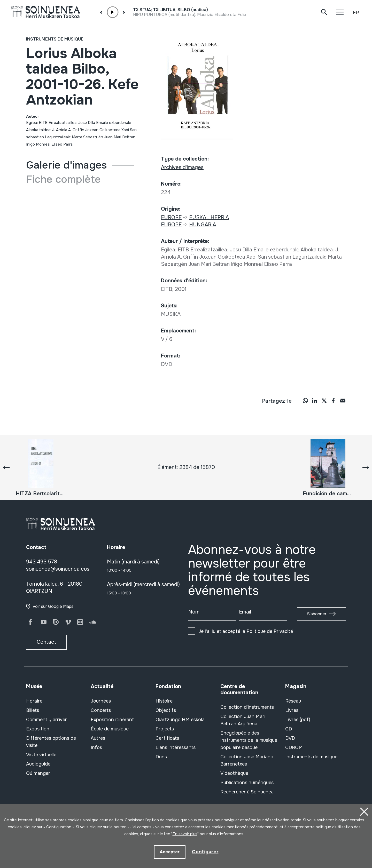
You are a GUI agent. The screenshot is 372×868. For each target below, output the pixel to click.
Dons (161, 757)
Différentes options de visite (51, 742)
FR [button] (356, 13)
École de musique (110, 729)
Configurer (205, 852)
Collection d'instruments (247, 707)
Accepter (169, 852)
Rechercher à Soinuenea (247, 792)
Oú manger (38, 773)
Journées (101, 701)
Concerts (101, 710)
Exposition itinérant (112, 720)
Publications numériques (247, 783)
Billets (33, 710)
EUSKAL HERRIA (209, 217)
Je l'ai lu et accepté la (246, 631)
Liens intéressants (176, 747)
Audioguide (38, 764)
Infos (96, 747)
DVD (290, 738)
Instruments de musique (55, 39)
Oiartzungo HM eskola (180, 720)
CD (289, 729)
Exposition (38, 729)
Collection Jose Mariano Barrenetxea (247, 760)
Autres (98, 738)
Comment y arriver (47, 720)
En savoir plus (185, 834)
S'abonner (317, 614)
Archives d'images (182, 167)
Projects (165, 729)
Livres (292, 710)
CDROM (294, 747)
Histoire (164, 701)
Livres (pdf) (298, 720)
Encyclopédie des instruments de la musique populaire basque (249, 740)
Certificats (167, 738)
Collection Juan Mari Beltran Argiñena (243, 720)
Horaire (34, 701)
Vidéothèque (234, 773)
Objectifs (166, 710)
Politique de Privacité (270, 631)
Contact (46, 642)
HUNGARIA (203, 225)
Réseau (293, 701)
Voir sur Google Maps (53, 606)
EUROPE (171, 217)
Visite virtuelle (41, 755)
